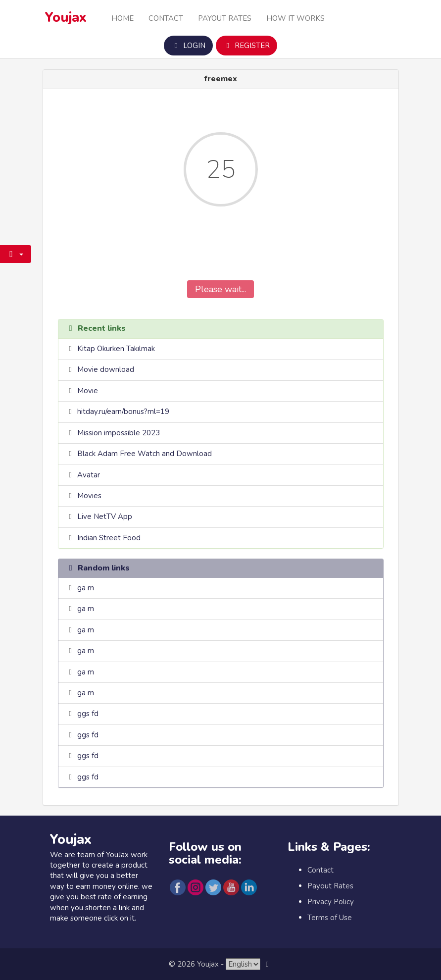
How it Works (295, 18)
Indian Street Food (109, 538)
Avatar (89, 475)
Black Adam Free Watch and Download (145, 454)
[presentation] (221, 251)
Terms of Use (330, 918)
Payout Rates (225, 18)
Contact (166, 18)
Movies (89, 496)
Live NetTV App (105, 516)
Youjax (66, 18)
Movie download (106, 369)
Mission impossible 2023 (119, 433)
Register (246, 46)
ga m (86, 588)
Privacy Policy (331, 902)
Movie (88, 391)
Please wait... (220, 289)
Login (188, 46)
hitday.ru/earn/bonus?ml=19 (123, 412)
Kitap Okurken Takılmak (116, 349)
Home (122, 18)
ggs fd (88, 714)
